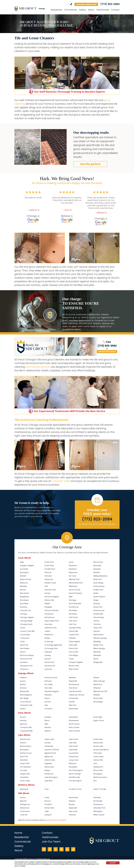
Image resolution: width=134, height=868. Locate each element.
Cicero (23, 628)
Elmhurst (48, 681)
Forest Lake (25, 763)
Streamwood (99, 610)
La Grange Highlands (53, 645)
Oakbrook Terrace (76, 695)
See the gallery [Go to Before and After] (90, 164)
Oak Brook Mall (75, 691)
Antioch (23, 743)
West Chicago (99, 681)
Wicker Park (98, 645)
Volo (95, 763)
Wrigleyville (98, 662)
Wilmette (97, 652)
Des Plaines (25, 648)
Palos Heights (74, 642)
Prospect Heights (76, 662)
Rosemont (98, 579)
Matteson (73, 569)
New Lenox (73, 811)
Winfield (97, 695)
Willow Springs (99, 648)
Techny (96, 621)
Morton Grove (75, 590)
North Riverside (75, 604)
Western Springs (100, 638)
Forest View (49, 566)
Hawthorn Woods (52, 750)
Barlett (23, 684)
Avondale (24, 569)
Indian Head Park (52, 621)
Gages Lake (25, 774)
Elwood (48, 801)
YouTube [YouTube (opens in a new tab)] (61, 849)
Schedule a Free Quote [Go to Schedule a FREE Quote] (107, 352)
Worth (96, 659)
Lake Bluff (48, 781)
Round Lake (98, 746)
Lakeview (48, 652)
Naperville (73, 681)
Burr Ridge (24, 698)
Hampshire (73, 717)
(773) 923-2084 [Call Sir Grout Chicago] (110, 4)
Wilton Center (99, 815)
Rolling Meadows (100, 576)
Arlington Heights (27, 566)
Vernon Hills (98, 760)
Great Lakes (25, 781)
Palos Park (73, 648)
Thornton (97, 624)
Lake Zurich (73, 746)
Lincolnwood (50, 666)
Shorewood (98, 804)
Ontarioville (73, 698)
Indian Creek (50, 760)
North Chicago (75, 774)
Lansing (48, 655)
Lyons (71, 562)
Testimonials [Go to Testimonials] (103, 10)
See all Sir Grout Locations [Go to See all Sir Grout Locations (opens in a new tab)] (55, 820)
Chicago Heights (27, 617)
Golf (46, 586)
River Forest (74, 669)
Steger (96, 600)
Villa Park (73, 705)
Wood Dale (98, 698)
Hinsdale (48, 695)
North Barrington (76, 770)
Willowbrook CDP (100, 691)
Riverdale (97, 566)
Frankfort (48, 804)
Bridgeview (25, 597)
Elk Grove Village (27, 655)
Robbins (97, 572)
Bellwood (24, 583)
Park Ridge (73, 655)
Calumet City (25, 610)
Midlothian (73, 586)
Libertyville (73, 750)
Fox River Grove (75, 789)
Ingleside (48, 763)
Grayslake (24, 777)
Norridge (72, 600)
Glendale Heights (52, 691)
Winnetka (97, 655)
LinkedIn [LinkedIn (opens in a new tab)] (67, 849)
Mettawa (73, 763)
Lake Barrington (51, 777)
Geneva (48, 727)
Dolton (23, 652)
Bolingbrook (25, 804)
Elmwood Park (26, 659)
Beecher (23, 801)
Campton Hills (26, 727)
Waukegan (98, 774)
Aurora (23, 681)
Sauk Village (98, 583)
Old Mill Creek (74, 777)
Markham (73, 566)
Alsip (22, 562)
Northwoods (74, 684)
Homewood (49, 617)
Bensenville (24, 691)
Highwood (49, 757)
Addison (23, 678)
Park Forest (74, 652)
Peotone (72, 815)
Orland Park (74, 635)
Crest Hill (24, 815)
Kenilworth (49, 635)
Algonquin (24, 789)
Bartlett (23, 576)
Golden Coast (50, 583)
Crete (22, 642)
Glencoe (48, 572)
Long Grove (74, 760)
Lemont (48, 659)
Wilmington (98, 811)
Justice (47, 631)
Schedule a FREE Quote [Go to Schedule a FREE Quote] (86, 4)
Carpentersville (26, 731)
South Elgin (98, 717)
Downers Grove (51, 678)
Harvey (47, 593)
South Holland (99, 597)
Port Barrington (75, 781)
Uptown (97, 631)
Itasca (47, 698)
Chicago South (26, 624)
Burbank (23, 607)
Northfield (73, 610)
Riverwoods (98, 743)
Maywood (73, 572)
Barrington (24, 572)
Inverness (48, 624)
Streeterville (98, 614)
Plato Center (74, 727)
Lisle (46, 705)
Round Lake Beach (101, 750)
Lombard (48, 709)
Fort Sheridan (26, 767)
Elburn (47, 720)
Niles (71, 597)
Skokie (96, 593)
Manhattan (74, 797)
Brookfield (24, 604)
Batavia (23, 688)
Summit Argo (99, 617)
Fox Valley (49, 684)
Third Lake (98, 753)
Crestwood (25, 638)
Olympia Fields (75, 628)
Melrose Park (74, 579)
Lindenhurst (74, 757)
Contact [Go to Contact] (115, 10)
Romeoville (98, 801)
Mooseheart (74, 720)
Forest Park (49, 562)
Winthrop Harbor (100, 777)
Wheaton (97, 688)
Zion (95, 781)
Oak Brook (73, 688)
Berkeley (23, 586)
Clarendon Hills (26, 705)
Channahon (25, 811)
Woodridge (98, 702)
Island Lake (49, 767)
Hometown (49, 614)
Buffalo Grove (26, 753)
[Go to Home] (31, 8)
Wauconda (98, 770)
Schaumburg (99, 586)
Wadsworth (98, 767)
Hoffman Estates (51, 610)
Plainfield (97, 797)
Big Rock (23, 724)
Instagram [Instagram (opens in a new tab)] (44, 849)
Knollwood (49, 774)
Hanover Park (50, 590)
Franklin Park (50, 569)
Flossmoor (24, 669)
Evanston (24, 662)
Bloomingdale (26, 695)
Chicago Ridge (26, 621)
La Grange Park (51, 648)
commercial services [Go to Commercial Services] (38, 367)
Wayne (96, 678)
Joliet (47, 811)
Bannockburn (26, 746)
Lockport (48, 815)
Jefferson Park (50, 628)
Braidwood (25, 808)
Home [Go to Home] (18, 833)
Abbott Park (25, 739)
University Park (99, 808)
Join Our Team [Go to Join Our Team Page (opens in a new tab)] (51, 842)
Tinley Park (98, 628)
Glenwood (49, 579)
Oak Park (73, 624)
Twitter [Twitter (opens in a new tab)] (56, 849)
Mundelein (73, 767)
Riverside (97, 569)
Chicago (24, 614)
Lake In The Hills (100, 789)
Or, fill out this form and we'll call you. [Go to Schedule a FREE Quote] (97, 524)
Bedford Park (26, 579)
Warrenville (73, 709)
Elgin (46, 724)
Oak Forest (73, 617)
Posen (71, 659)
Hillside (47, 604)
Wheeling (97, 642)
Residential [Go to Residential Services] (56, 10)
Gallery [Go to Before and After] (82, 10)
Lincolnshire (74, 753)
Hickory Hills (49, 600)
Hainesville (49, 746)
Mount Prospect (75, 593)
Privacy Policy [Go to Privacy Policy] (84, 862)
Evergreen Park (26, 666)
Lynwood (48, 669)
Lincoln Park (49, 662)
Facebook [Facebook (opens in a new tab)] (50, 849)
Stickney (97, 604)
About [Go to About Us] (91, 10)
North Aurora (74, 724)
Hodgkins (48, 607)
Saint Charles (74, 731)
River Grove (98, 562)
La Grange (49, 642)
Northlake (73, 614)
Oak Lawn (73, 621)
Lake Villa (73, 743)
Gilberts (48, 731)
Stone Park (98, 607)
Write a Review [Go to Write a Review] (71, 4)
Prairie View (98, 739)
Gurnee (48, 743)
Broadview (24, 600)
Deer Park (24, 645)
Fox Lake (23, 770)
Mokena (72, 801)
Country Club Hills (27, 631)
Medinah (72, 678)
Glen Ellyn (48, 688)
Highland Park (50, 753)
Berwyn (23, 590)
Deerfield (24, 760)
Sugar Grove (99, 720)
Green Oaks (49, 739)
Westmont (98, 684)
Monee (72, 804)
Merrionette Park (76, 583)
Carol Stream (26, 702)
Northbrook (74, 607)
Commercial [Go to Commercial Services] (70, 10)
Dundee (48, 717)
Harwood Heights (52, 597)
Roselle (72, 702)
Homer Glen (49, 808)
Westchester (98, 635)
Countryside (25, 635)
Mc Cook (72, 576)
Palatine (72, 638)
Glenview (48, 576)
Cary (47, 789)
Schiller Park (98, 590)
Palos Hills (73, 645)
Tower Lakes (98, 757)
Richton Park (74, 666)
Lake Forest (74, 739)
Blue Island (24, 593)
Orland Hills (73, 631)
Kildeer (47, 638)
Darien (23, 709)
